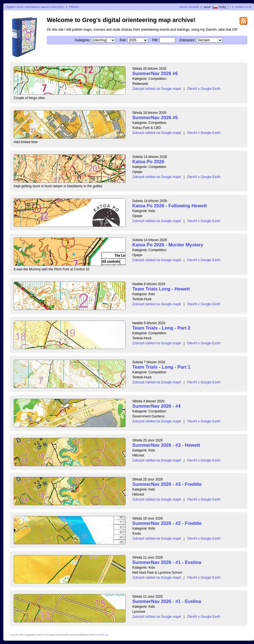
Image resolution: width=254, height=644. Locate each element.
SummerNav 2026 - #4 (157, 406)
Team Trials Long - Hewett (161, 289)
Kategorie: (83, 40)
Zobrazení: (187, 40)
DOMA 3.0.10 (243, 7)
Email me (102, 635)
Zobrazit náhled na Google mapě (157, 89)
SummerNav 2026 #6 (155, 74)
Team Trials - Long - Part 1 (161, 367)
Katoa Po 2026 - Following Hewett (170, 206)
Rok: (123, 40)
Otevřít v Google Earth (204, 89)
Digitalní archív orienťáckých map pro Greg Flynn (35, 7)
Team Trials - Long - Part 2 (161, 328)
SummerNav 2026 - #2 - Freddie (167, 523)
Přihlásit (74, 7)
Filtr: (155, 40)
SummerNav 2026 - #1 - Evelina (167, 562)
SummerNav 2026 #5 (155, 118)
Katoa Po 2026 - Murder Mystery (168, 245)
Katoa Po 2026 (148, 162)
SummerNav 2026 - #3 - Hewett (166, 445)
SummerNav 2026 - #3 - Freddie (167, 484)
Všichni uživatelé (189, 7)
